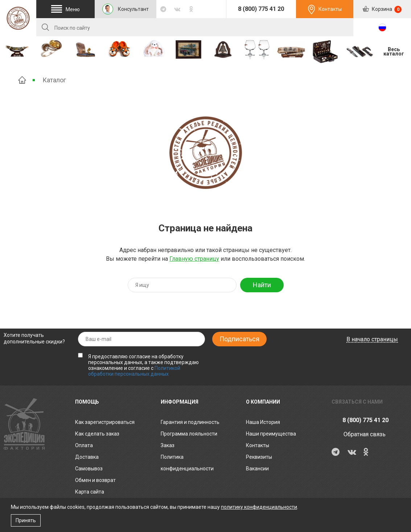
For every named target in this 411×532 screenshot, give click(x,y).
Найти (262, 285)
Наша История (263, 422)
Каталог (54, 80)
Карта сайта (90, 492)
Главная (22, 80)
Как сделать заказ (97, 434)
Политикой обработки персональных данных (134, 371)
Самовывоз (89, 469)
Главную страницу (194, 259)
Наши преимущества (271, 434)
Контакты (330, 9)
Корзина (386, 9)
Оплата (84, 445)
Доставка (87, 457)
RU (382, 28)
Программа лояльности (189, 434)
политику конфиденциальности (259, 507)
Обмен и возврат (95, 480)
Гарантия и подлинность (190, 422)
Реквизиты (259, 457)
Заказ (168, 445)
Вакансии (257, 469)
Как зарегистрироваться (105, 422)
